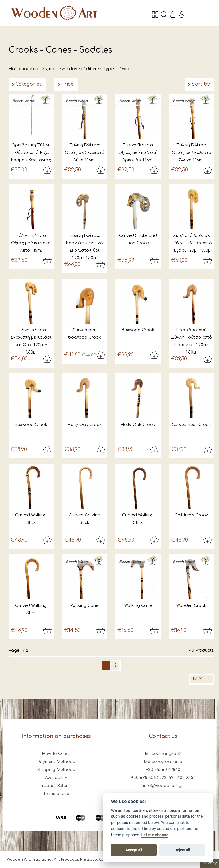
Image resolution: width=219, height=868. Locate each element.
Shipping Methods (56, 770)
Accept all (134, 850)
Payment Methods (56, 762)
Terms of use (56, 794)
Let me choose (155, 835)
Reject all (182, 850)
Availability (56, 778)
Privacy (209, 863)
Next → (201, 679)
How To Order (56, 754)
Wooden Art (54, 13)
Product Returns (56, 786)
